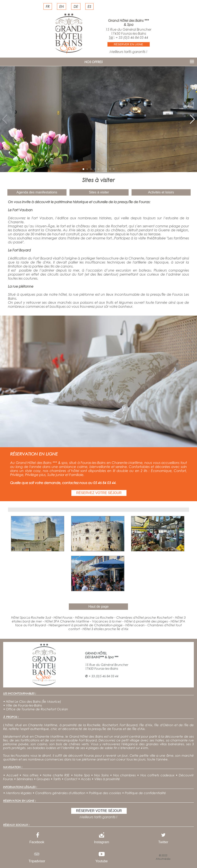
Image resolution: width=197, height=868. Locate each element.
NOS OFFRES (94, 62)
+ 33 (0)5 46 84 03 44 (132, 37)
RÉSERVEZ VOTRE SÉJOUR (99, 493)
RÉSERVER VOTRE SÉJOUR (99, 811)
